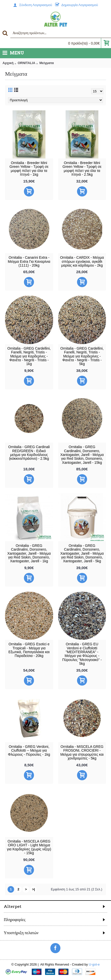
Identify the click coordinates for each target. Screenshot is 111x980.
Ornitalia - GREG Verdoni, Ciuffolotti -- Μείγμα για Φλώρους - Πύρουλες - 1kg (29, 751)
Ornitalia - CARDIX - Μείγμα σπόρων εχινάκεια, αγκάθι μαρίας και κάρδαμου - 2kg (82, 261)
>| (33, 889)
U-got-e (94, 964)
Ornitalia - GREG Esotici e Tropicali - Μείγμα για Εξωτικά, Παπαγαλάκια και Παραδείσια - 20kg (29, 650)
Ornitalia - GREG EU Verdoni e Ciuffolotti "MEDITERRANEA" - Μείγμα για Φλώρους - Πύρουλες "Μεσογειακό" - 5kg (82, 654)
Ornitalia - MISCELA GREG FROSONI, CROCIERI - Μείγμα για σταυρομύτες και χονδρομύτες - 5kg (82, 752)
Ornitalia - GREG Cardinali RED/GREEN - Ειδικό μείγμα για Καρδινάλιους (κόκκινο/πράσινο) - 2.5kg (29, 453)
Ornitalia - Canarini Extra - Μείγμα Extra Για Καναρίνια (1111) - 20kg (29, 261)
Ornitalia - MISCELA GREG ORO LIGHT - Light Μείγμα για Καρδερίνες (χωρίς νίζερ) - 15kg (29, 847)
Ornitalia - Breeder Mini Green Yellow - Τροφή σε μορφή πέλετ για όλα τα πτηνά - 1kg (29, 169)
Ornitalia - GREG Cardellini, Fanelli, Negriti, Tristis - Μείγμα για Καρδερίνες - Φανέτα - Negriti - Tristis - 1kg (29, 356)
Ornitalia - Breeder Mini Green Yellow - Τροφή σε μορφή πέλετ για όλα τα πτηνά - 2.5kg (82, 169)
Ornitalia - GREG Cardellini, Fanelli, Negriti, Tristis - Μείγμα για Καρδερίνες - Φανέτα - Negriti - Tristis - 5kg (82, 356)
